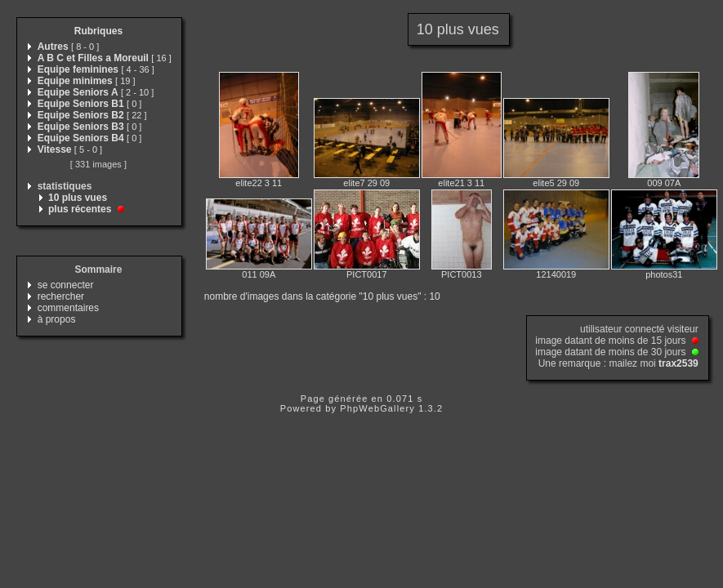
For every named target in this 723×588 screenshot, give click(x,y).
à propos (57, 319)
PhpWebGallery (377, 408)
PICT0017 (367, 274)
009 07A (664, 183)
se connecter (66, 285)
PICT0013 (462, 274)
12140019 (556, 274)
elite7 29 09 (366, 183)
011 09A (259, 274)
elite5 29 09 (556, 183)
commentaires (68, 308)
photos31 (664, 274)
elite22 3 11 (259, 183)
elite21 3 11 (461, 183)
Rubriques (98, 31)
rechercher (61, 296)
